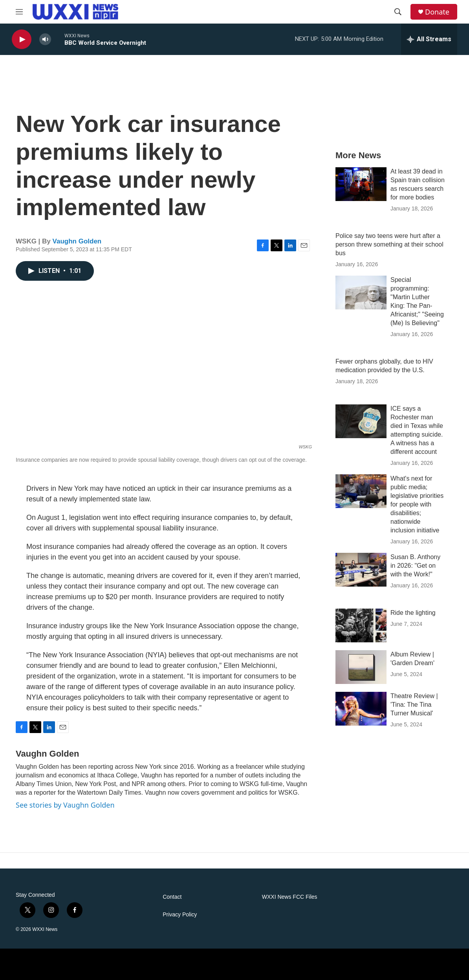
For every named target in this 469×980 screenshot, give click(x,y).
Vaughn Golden (77, 241)
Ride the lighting (413, 613)
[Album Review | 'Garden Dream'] (361, 667)
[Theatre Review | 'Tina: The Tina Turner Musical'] (361, 709)
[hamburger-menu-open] (19, 12)
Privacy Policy (180, 915)
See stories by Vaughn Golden (65, 805)
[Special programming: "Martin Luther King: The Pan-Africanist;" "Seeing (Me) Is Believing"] (361, 293)
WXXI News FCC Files (290, 897)
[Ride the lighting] (361, 625)
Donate (437, 12)
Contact (172, 897)
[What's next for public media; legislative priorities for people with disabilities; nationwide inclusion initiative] (361, 491)
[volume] (45, 39)
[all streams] (429, 39)
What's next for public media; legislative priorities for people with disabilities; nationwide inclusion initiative (417, 504)
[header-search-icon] (398, 12)
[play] (22, 39)
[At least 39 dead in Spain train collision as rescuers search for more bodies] (361, 184)
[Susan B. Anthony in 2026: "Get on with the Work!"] (361, 570)
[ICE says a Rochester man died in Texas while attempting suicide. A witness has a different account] (361, 421)
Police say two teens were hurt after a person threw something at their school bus (389, 244)
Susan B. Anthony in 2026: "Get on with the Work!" (415, 566)
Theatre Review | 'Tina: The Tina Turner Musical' (414, 705)
